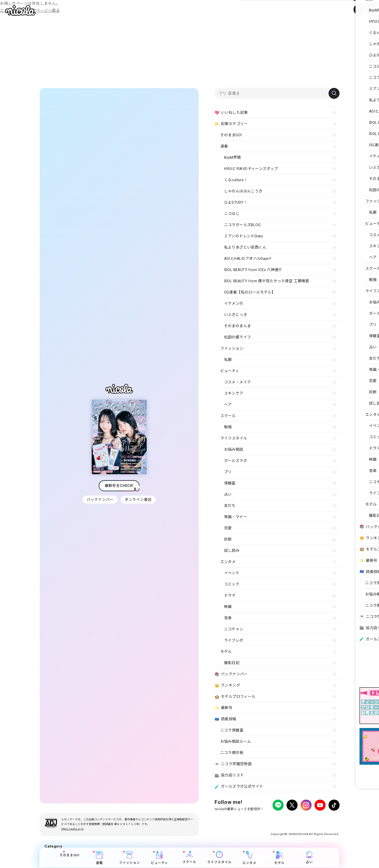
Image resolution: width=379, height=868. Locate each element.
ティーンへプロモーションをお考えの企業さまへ (304, 823)
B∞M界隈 (233, 157)
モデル (280, 858)
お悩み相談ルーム (236, 741)
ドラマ (230, 595)
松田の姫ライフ (238, 337)
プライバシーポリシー (230, 819)
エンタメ (250, 858)
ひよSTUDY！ (236, 202)
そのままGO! (70, 856)
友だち (230, 506)
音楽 (228, 618)
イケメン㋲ (234, 303)
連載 (100, 858)
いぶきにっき (236, 315)
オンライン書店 (139, 500)
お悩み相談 (234, 449)
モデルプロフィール (235, 697)
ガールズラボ (236, 461)
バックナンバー (100, 500)
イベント (232, 573)
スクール (190, 858)
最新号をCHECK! (119, 486)
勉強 (228, 427)
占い (310, 858)
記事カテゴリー (231, 124)
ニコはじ (232, 214)
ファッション (130, 858)
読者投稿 (225, 719)
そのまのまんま (238, 326)
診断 (228, 539)
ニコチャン (234, 629)
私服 (228, 360)
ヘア (228, 405)
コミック (232, 584)
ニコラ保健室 (232, 730)
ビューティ (160, 858)
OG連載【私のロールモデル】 (250, 292)
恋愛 (228, 528)
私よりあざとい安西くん (245, 247)
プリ (228, 472)
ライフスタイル (220, 858)
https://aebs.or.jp (72, 829)
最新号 (224, 708)
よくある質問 (275, 819)
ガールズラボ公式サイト (239, 787)
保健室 (230, 483)
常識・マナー (236, 517)
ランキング (227, 686)
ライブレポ (234, 640)
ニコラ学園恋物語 (233, 764)
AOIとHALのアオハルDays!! (248, 259)
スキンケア (234, 393)
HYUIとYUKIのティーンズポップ (251, 169)
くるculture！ (236, 180)
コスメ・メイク (238, 382)
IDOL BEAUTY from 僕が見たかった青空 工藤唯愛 (267, 281)
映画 (228, 607)
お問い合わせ (297, 819)
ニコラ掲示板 (232, 753)
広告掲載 (255, 819)
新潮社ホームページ (325, 819)
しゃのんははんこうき (243, 191)
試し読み (232, 551)
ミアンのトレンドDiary (244, 236)
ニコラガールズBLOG (242, 225)
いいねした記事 (231, 113)
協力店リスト (229, 775)
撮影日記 (232, 663)
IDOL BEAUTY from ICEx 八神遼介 (253, 270)
